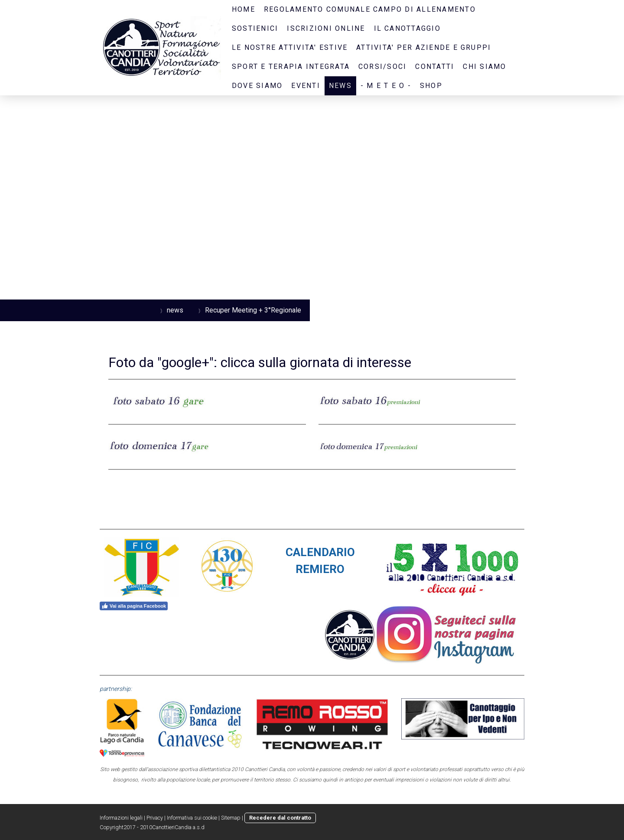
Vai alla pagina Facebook (134, 606)
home (244, 9)
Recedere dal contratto (280, 818)
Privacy (155, 818)
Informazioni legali (121, 818)
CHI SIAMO (484, 67)
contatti (435, 67)
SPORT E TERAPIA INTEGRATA (291, 67)
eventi (305, 86)
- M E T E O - (386, 86)
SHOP (431, 86)
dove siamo (257, 86)
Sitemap (231, 818)
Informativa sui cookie (192, 818)
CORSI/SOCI (382, 67)
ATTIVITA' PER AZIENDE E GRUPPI (424, 47)
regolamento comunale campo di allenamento (370, 9)
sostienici (255, 28)
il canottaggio (407, 28)
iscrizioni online (326, 28)
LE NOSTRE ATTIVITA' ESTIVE (290, 47)
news (340, 86)
